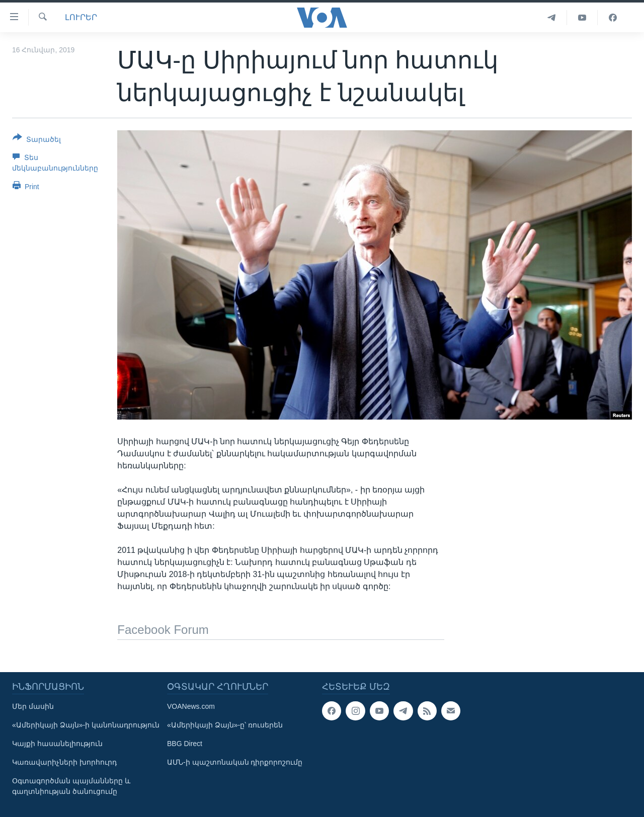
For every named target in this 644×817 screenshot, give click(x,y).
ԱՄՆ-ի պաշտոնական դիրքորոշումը (235, 762)
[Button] (37, 140)
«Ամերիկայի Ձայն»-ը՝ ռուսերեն (225, 725)
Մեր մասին (33, 706)
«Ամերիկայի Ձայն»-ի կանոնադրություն (86, 725)
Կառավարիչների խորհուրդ (64, 762)
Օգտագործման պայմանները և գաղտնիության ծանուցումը (71, 786)
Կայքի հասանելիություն (57, 744)
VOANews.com (191, 706)
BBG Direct (185, 744)
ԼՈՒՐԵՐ (81, 17)
